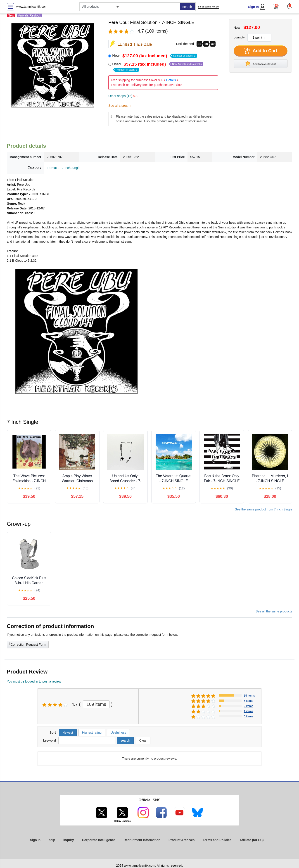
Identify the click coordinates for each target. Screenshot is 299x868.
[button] (289, 6)
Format (52, 168)
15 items (249, 696)
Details (171, 80)
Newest (68, 733)
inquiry (69, 840)
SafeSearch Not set (209, 7)
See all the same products (274, 611)
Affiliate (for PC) (252, 840)
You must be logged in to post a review (34, 681)
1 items (249, 711)
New (154, 56)
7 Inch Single (71, 168)
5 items (249, 701)
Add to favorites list (261, 63)
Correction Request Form (28, 644)
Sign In (253, 7)
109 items (96, 704)
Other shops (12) (125, 96)
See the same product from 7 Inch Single (263, 509)
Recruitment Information (142, 840)
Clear (143, 740)
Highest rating (92, 733)
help (52, 840)
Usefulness (118, 733)
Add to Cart (261, 51)
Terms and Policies (217, 840)
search (187, 7)
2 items (249, 706)
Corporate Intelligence (99, 840)
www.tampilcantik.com (32, 7)
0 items (249, 716)
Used (158, 67)
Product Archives (182, 840)
